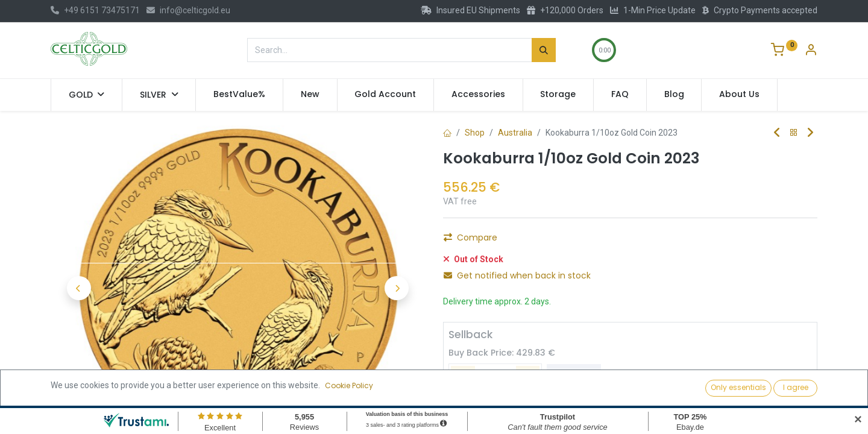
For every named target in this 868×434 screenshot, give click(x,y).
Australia (515, 133)
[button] (79, 288)
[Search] (544, 50)
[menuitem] (239, 95)
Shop (475, 133)
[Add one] (528, 377)
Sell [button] (574, 377)
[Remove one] (463, 377)
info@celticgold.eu (188, 10)
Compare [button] (470, 237)
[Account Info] (811, 51)
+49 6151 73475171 (95, 10)
